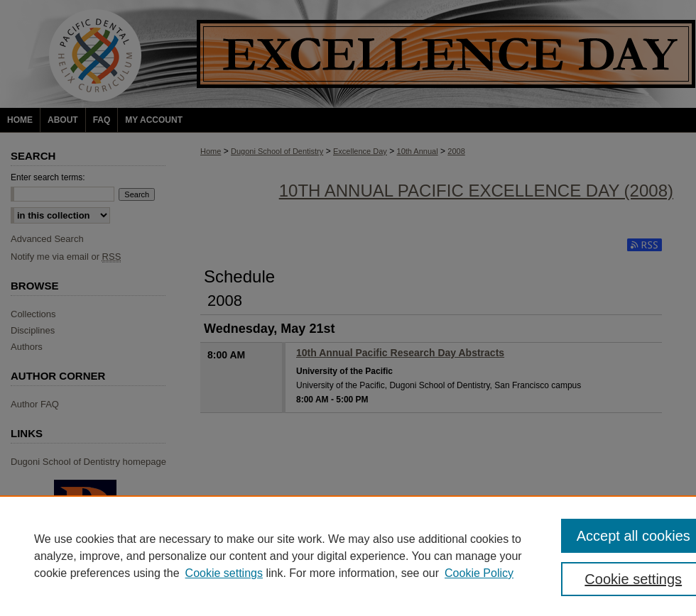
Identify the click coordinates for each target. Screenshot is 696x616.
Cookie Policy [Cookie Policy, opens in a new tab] (479, 573)
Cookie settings (224, 573)
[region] (348, 556)
